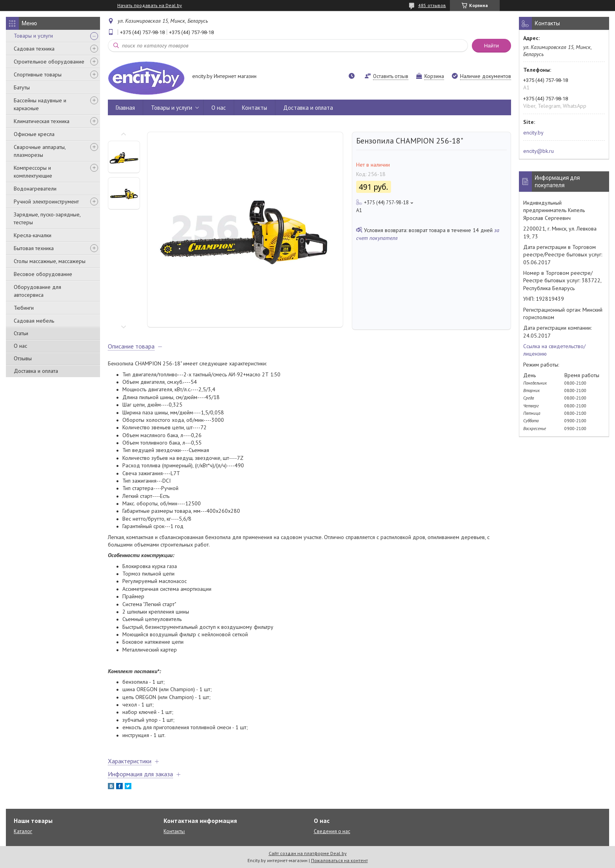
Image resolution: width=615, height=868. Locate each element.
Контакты (255, 108)
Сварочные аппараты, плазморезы (40, 151)
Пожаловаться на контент (339, 860)
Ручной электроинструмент (46, 202)
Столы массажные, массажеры (50, 261)
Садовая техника (34, 49)
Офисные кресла (34, 134)
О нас (20, 346)
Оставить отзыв (391, 76)
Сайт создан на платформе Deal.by (308, 853)
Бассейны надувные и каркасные (40, 104)
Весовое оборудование (43, 274)
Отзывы (23, 358)
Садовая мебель (34, 321)
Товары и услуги (33, 36)
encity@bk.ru (539, 151)
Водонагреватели (35, 189)
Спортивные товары (38, 74)
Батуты (22, 87)
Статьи (21, 333)
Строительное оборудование (49, 62)
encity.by (533, 133)
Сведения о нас (332, 831)
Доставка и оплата (36, 371)
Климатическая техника (42, 121)
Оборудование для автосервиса (37, 291)
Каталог (23, 831)
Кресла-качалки (33, 235)
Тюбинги (24, 308)
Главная (125, 108)
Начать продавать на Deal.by (150, 5)
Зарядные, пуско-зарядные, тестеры (47, 218)
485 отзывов (432, 5)
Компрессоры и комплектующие (33, 172)
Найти (491, 46)
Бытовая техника (34, 248)
